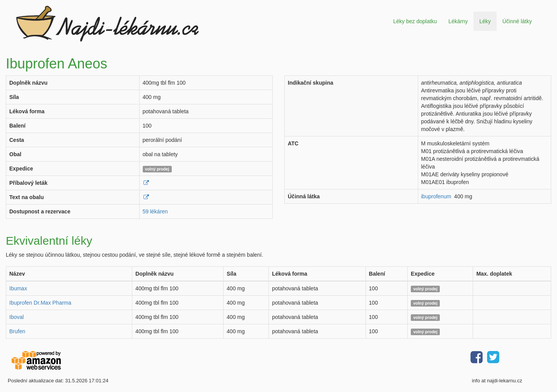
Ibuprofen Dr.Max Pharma (40, 303)
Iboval (16, 317)
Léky (485, 21)
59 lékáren (155, 211)
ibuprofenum (436, 196)
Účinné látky (517, 21)
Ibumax (18, 288)
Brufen (17, 331)
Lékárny (458, 21)
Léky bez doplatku (415, 21)
